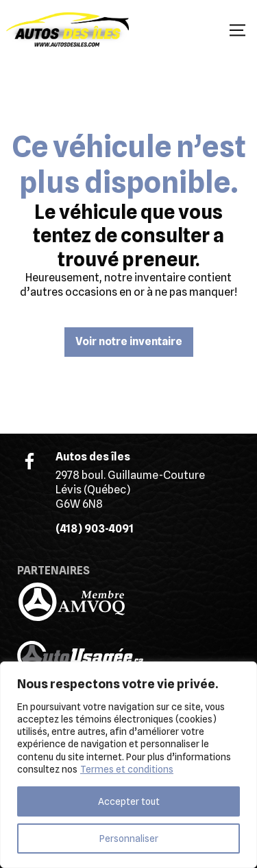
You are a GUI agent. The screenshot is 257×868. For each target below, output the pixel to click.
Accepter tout (129, 801)
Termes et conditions (127, 769)
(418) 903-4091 (95, 529)
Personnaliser (129, 838)
